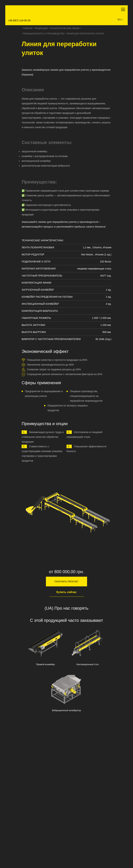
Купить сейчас (67, 592)
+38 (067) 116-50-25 (19, 20)
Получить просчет (66, 582)
